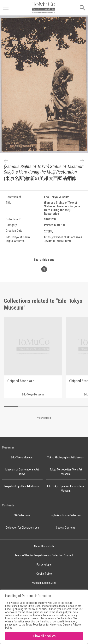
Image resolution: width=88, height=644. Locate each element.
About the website (44, 546)
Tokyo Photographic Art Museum (66, 457)
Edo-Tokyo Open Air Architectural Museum (66, 488)
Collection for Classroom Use (22, 528)
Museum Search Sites (44, 583)
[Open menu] (6, 8)
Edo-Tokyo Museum (22, 457)
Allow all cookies (44, 636)
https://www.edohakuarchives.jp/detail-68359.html (63, 239)
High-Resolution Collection (66, 515)
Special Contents (66, 528)
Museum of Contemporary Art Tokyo (22, 472)
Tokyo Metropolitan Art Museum (22, 486)
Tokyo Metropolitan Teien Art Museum (66, 472)
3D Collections (22, 515)
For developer (44, 565)
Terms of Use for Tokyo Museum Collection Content (44, 555)
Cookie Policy (44, 574)
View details (44, 418)
